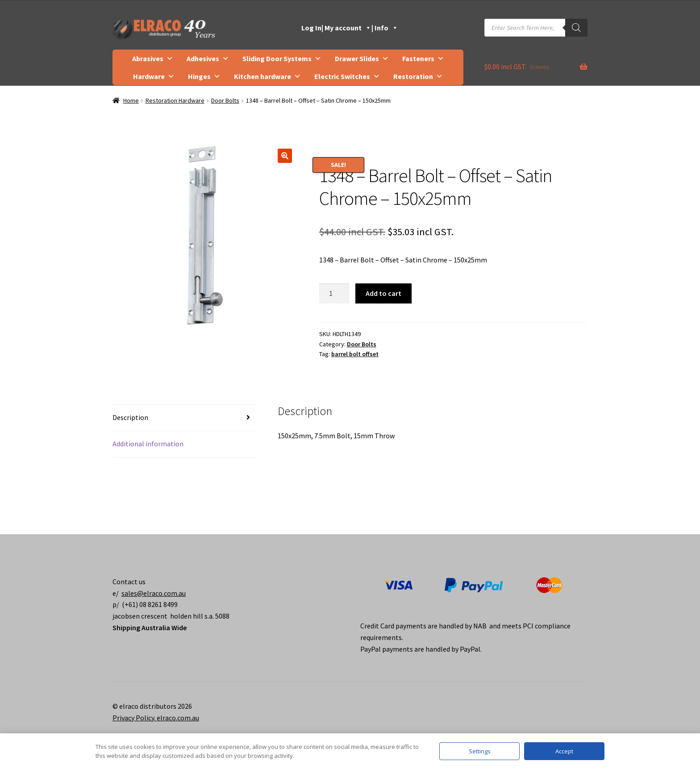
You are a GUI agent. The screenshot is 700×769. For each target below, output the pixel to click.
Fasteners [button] (423, 58)
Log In (311, 28)
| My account (346, 28)
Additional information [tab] (148, 444)
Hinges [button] (204, 76)
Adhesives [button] (208, 58)
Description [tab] (130, 417)
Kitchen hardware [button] (267, 76)
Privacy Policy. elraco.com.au (156, 718)
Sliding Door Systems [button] (282, 58)
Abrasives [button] (153, 58)
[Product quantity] (334, 294)
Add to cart (383, 293)
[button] (285, 156)
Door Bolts (225, 100)
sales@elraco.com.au (154, 593)
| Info (385, 28)
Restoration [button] (418, 76)
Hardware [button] (154, 76)
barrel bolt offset (355, 354)
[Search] (576, 28)
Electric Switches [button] (347, 76)
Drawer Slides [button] (362, 58)
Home (131, 100)
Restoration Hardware (175, 100)
